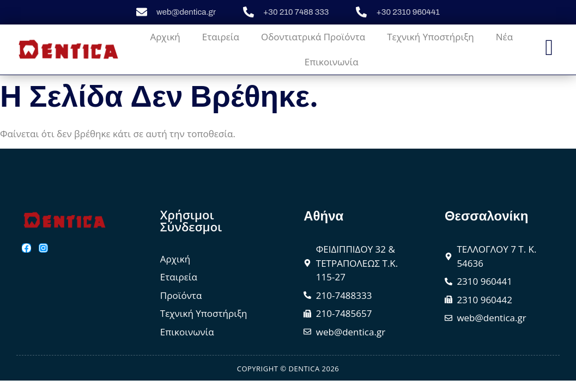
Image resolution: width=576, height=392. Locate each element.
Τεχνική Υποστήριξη (431, 37)
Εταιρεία (221, 37)
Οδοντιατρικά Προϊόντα (313, 37)
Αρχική (165, 37)
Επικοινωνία (332, 62)
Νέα (504, 37)
